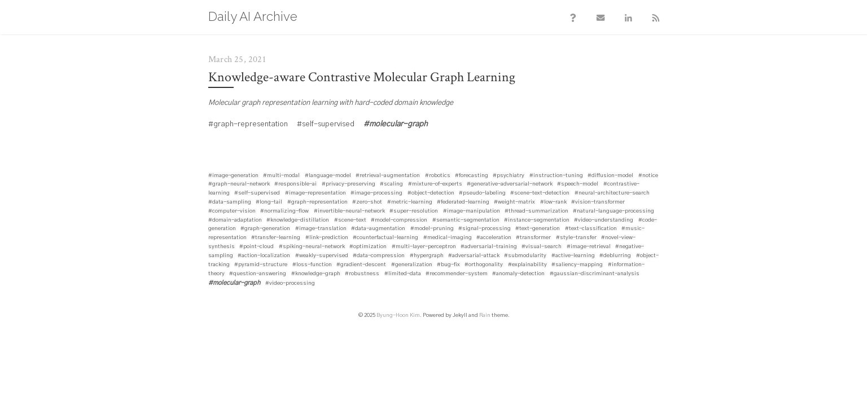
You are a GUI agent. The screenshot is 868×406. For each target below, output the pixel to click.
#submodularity (525, 257)
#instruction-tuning (556, 176)
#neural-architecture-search (612, 194)
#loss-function (312, 266)
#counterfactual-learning (385, 239)
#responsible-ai (295, 185)
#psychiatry (508, 176)
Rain (485, 316)
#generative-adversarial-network (510, 185)
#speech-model (578, 185)
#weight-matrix (514, 203)
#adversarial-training (489, 248)
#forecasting (472, 176)
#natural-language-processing (613, 212)
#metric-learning (410, 203)
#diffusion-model (610, 176)
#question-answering (258, 275)
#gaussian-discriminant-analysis (595, 275)
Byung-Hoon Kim (398, 316)
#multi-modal (281, 176)
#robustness (362, 275)
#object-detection (431, 194)
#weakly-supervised (322, 257)
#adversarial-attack (474, 257)
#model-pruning (432, 230)
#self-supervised (257, 194)
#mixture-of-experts (435, 185)
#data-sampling (230, 203)
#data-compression (379, 257)
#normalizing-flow (284, 212)
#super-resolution (414, 212)
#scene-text (350, 221)
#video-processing (290, 284)
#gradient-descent (361, 266)
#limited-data (403, 275)
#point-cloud (257, 248)
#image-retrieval (589, 248)
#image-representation (315, 194)
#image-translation (321, 230)
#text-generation (538, 230)
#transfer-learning (276, 239)
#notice (648, 176)
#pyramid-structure (261, 266)
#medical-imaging (448, 239)
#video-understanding (604, 221)
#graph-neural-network (239, 185)
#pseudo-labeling (482, 194)
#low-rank (553, 203)
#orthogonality (484, 266)
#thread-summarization (536, 212)
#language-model (328, 176)
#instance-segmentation (537, 221)
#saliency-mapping (577, 266)
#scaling (391, 185)
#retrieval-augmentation (388, 176)
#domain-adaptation (235, 221)
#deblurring (615, 257)
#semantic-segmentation (466, 221)
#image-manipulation (472, 212)
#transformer (533, 239)
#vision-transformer (598, 203)
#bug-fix (448, 266)
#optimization (368, 248)
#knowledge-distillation (298, 221)
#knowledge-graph (316, 275)
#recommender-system (457, 275)
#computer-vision (232, 212)
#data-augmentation (378, 230)
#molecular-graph (234, 284)
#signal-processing (485, 230)
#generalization (412, 266)
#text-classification (591, 230)
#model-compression (399, 221)
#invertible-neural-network (349, 212)
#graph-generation (265, 230)
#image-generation (233, 176)
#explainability (527, 266)
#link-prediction (327, 239)
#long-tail (269, 203)
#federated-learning (463, 203)
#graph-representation (317, 203)
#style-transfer (576, 239)
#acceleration (494, 239)
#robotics (438, 176)
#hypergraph (427, 257)
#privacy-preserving (348, 185)
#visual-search (542, 248)
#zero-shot (367, 203)
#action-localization (264, 257)
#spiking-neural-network (312, 248)
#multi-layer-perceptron (424, 248)
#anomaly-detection (518, 275)
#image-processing (376, 194)
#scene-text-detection (540, 194)
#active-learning (573, 257)
